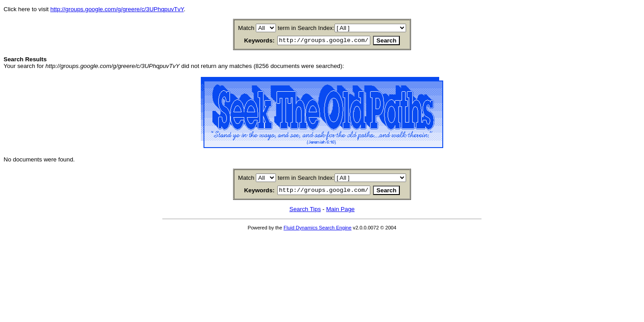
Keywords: (249, 41)
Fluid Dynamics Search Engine (318, 230)
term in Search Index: (306, 28)
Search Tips (305, 212)
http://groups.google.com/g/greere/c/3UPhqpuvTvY (117, 9)
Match (246, 28)
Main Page (340, 212)
